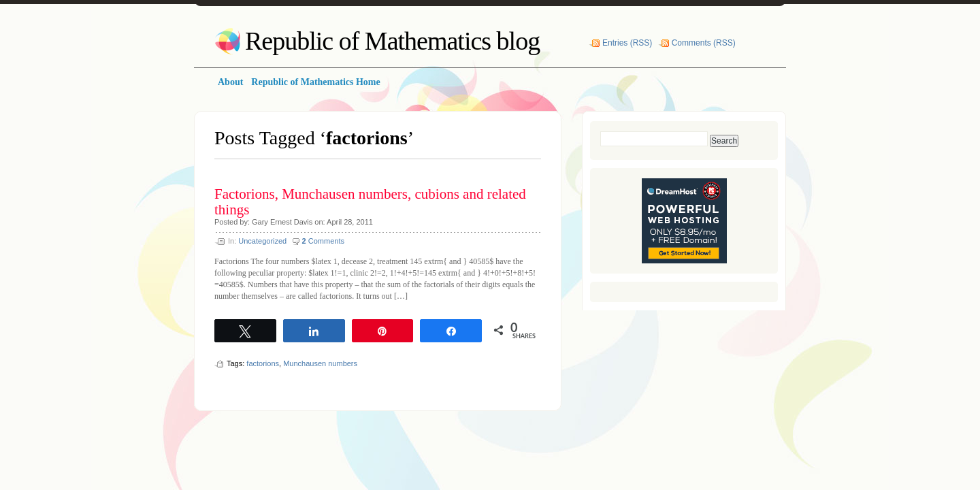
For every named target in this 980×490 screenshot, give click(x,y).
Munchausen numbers (320, 363)
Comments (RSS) (704, 43)
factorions (263, 363)
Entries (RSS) (627, 43)
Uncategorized (262, 241)
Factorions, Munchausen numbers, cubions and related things (370, 202)
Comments (323, 241)
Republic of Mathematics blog (392, 41)
